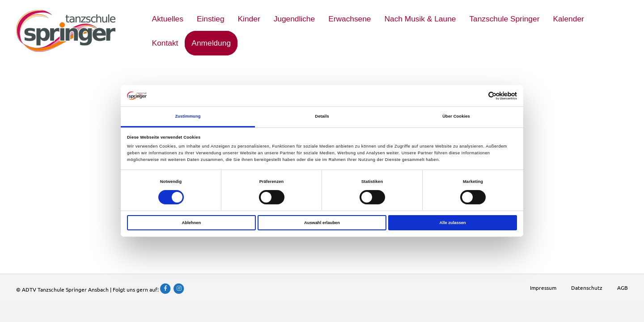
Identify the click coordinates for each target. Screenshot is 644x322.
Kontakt (165, 43)
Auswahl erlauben (322, 222)
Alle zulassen (453, 222)
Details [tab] (322, 116)
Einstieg (211, 19)
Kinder (249, 19)
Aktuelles (168, 19)
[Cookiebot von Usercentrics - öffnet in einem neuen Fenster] (478, 96)
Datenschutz (587, 288)
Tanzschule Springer (504, 19)
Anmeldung (211, 43)
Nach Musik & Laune (420, 19)
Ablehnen (191, 222)
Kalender (568, 19)
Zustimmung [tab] (188, 116)
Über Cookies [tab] (456, 116)
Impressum (543, 288)
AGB (623, 288)
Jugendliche (294, 19)
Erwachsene (350, 19)
